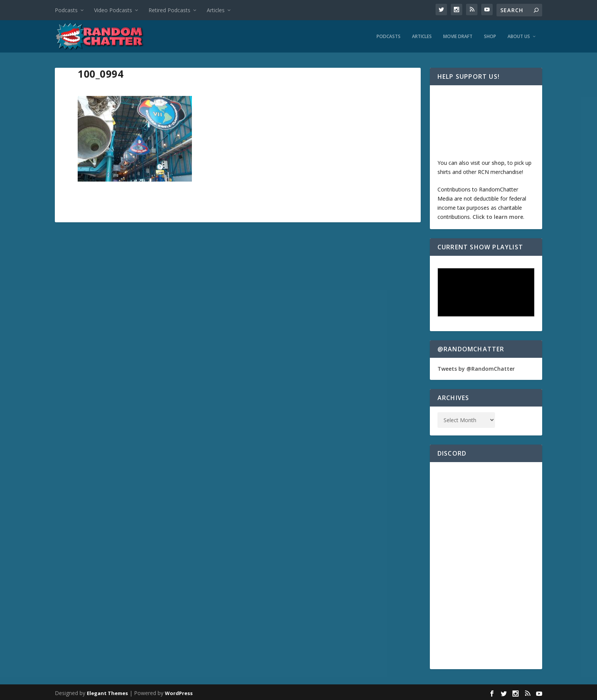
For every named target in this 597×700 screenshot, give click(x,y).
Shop (490, 35)
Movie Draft (458, 35)
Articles (216, 10)
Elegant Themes (107, 691)
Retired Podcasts (169, 10)
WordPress (179, 691)
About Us (519, 35)
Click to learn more (498, 215)
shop (498, 161)
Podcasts (66, 10)
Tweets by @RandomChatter (476, 367)
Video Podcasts (113, 10)
